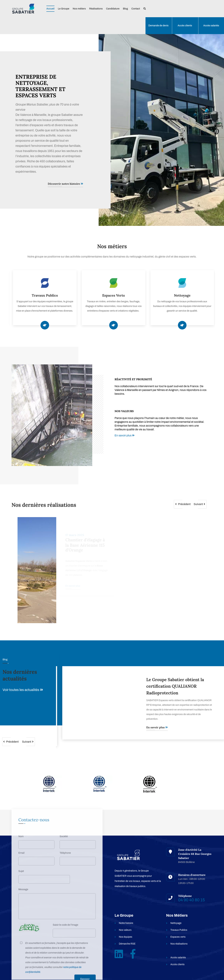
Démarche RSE (127, 944)
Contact (136, 9)
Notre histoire (126, 923)
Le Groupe (64, 9)
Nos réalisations (179, 944)
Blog (125, 9)
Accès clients (185, 26)
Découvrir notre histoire (65, 184)
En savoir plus (125, 435)
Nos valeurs (125, 930)
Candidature (113, 9)
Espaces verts (178, 937)
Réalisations (96, 9)
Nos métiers (79, 9)
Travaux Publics (179, 930)
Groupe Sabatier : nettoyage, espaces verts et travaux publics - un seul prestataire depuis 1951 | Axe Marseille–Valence (175, 690)
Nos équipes (126, 937)
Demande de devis (158, 26)
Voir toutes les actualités (23, 690)
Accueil (50, 9)
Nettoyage (176, 923)
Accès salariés (211, 26)
